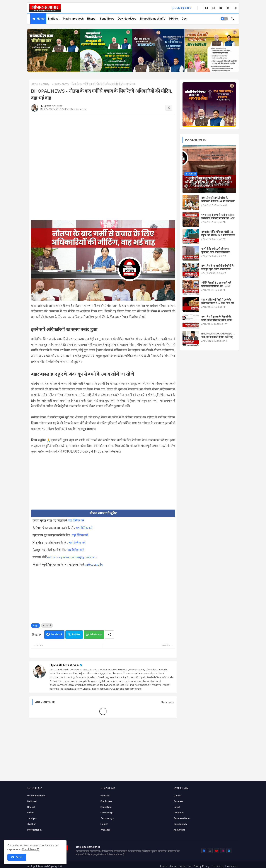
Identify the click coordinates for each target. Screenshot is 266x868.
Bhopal (92, 19)
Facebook (57, 634)
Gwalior (31, 824)
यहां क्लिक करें (76, 520)
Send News (107, 19)
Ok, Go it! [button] (17, 857)
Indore (31, 813)
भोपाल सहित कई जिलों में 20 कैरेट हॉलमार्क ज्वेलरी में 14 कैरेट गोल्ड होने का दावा (218, 303)
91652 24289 (94, 565)
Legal (177, 807)
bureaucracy (181, 824)
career (178, 796)
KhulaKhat (179, 830)
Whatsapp (96, 634)
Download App (127, 19)
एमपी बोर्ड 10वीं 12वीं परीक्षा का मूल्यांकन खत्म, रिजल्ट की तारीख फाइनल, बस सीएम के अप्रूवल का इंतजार (219, 252)
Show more (167, 702)
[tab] (38, 19)
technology (107, 818)
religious (179, 813)
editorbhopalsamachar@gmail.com (72, 557)
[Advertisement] (103, 143)
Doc (184, 19)
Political (105, 796)
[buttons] (206, 8)
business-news (182, 818)
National (54, 19)
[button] (224, 19)
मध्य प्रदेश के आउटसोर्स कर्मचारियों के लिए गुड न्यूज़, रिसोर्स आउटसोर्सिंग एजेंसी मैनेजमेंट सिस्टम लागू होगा (218, 269)
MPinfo (173, 19)
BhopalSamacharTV (153, 19)
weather (105, 830)
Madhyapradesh (73, 19)
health (104, 824)
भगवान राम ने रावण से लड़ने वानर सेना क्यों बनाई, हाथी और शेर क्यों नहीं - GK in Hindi (218, 218)
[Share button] (109, 635)
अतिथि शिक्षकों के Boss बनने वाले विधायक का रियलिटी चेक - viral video (216, 286)
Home (41, 19)
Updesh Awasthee (64, 665)
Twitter (76, 634)
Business (179, 801)
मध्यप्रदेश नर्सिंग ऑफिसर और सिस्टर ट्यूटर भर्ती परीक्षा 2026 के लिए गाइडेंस (218, 233)
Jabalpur (32, 818)
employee (106, 801)
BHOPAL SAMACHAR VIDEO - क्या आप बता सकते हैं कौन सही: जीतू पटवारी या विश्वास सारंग (218, 337)
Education (106, 807)
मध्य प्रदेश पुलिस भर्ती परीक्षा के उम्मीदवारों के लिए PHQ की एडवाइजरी (218, 200)
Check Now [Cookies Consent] (29, 849)
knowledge (107, 813)
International (34, 830)
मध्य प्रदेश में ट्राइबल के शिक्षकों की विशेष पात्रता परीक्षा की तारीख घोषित (217, 318)
